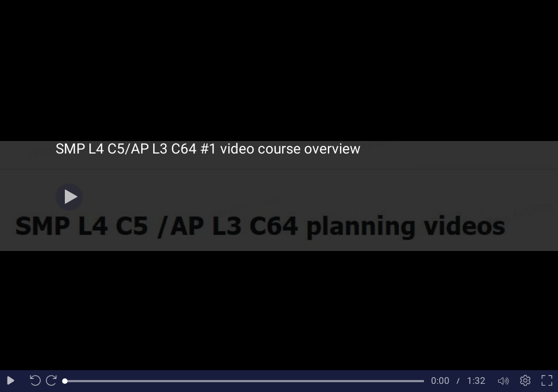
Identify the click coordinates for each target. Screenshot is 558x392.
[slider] (244, 381)
